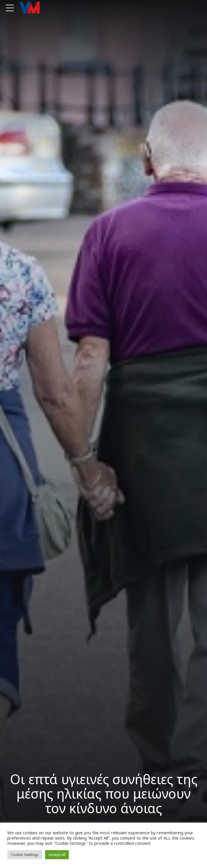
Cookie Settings (25, 855)
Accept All (57, 855)
